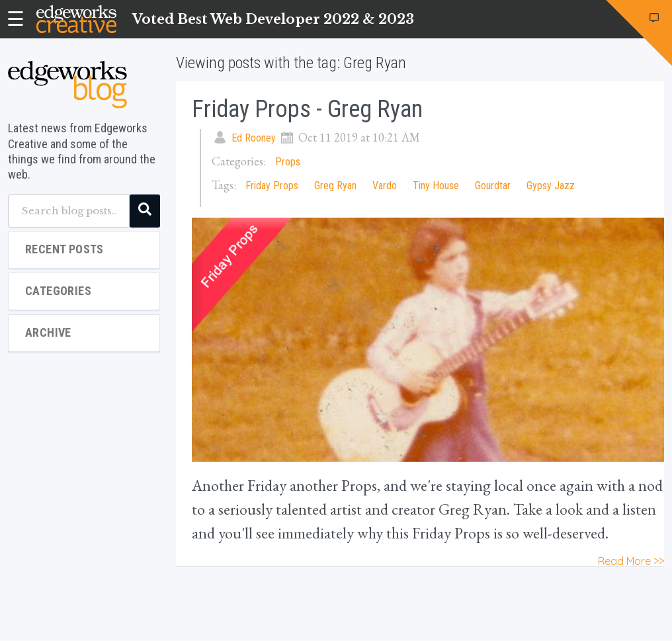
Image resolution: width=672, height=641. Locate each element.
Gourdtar (493, 186)
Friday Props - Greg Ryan (307, 109)
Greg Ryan (335, 186)
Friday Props (272, 186)
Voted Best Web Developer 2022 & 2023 (273, 19)
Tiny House (436, 186)
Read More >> (631, 561)
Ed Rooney (254, 138)
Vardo (385, 186)
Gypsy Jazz (551, 186)
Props (288, 162)
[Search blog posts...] (69, 211)
